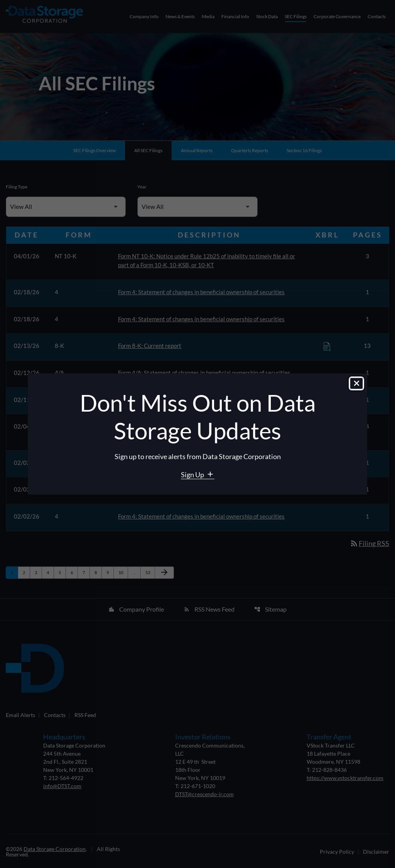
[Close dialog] (356, 384)
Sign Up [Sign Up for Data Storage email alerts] (193, 475)
